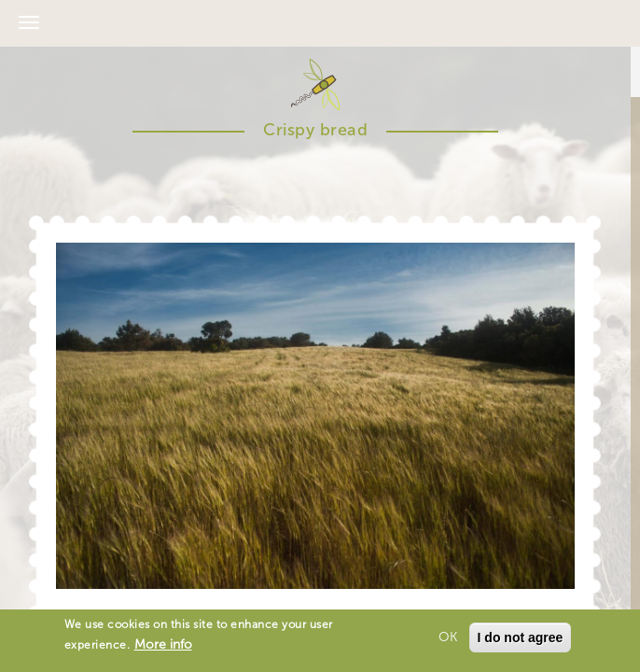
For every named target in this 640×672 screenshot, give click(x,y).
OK (448, 639)
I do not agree (521, 639)
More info (163, 646)
